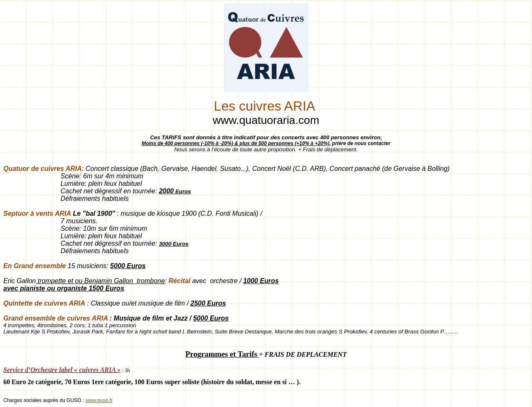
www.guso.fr (99, 400)
